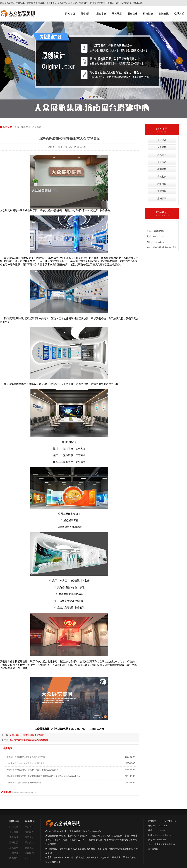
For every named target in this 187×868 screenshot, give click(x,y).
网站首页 (70, 14)
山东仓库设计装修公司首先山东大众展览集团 (29, 740)
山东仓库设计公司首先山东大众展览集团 (27, 735)
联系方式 (179, 14)
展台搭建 (101, 14)
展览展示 (117, 14)
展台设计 (86, 14)
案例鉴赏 (14, 843)
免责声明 (105, 857)
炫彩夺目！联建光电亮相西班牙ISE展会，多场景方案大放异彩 (33, 770)
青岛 (66, 849)
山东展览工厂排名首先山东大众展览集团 (24, 783)
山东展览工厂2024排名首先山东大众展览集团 (26, 763)
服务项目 (14, 837)
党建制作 (162, 177)
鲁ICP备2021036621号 (64, 857)
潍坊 (84, 849)
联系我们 (14, 858)
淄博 (70, 849)
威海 (89, 849)
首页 (17, 127)
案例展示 (162, 199)
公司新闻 (37, 127)
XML (27, 858)
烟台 (93, 849)
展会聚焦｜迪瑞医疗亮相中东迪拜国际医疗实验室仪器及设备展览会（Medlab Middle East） (45, 776)
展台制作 (29, 832)
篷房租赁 (162, 191)
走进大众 (14, 832)
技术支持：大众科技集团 (87, 857)
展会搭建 (132, 14)
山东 (79, 849)
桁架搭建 (148, 14)
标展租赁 (162, 184)
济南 (61, 849)
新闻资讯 (164, 14)
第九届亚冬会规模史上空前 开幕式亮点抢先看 (26, 757)
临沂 (75, 849)
